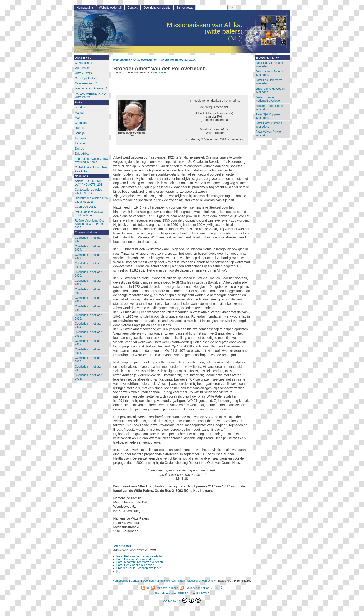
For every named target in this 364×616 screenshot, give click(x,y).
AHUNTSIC (202, 593)
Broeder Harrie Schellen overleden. (139, 568)
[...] (118, 571)
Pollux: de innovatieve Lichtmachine (89, 214)
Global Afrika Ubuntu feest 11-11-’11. (91, 169)
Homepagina (122, 60)
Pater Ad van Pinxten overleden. (269, 133)
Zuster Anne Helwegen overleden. (270, 91)
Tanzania (80, 138)
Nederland (81, 176)
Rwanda (80, 128)
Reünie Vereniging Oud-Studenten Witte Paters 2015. (90, 224)
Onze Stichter (83, 63)
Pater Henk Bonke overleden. (136, 565)
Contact (133, 8)
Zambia (79, 149)
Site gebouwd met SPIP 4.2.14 (173, 593)
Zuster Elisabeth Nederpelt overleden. (269, 99)
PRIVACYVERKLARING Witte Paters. (90, 96)
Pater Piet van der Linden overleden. (140, 556)
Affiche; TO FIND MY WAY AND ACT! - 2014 (89, 183)
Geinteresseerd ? (86, 83)
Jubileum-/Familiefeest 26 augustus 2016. (91, 200)
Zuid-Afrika (82, 154)
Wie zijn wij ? (83, 58)
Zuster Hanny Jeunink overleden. (270, 73)
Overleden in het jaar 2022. (88, 257)
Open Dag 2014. (85, 207)
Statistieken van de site (201, 581)
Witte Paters (82, 68)
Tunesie (80, 143)
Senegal (80, 133)
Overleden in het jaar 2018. (88, 291)
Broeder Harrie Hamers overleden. (270, 108)
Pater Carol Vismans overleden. (269, 125)
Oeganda (81, 123)
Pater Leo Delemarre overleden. (269, 82)
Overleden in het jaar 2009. (88, 368)
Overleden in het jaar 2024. (88, 248)
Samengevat (185, 8)
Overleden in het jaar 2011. (88, 351)
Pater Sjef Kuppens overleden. (268, 116)
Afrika (78, 102)
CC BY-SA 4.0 (182, 600)
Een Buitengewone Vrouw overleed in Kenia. (91, 161)
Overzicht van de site (157, 8)
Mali (77, 118)
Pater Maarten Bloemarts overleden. (140, 562)
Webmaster (160, 72)
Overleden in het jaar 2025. (88, 240)
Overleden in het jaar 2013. (88, 334)
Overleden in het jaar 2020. (88, 274)
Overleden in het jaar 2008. (88, 377)
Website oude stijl (110, 8)
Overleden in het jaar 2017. (88, 300)
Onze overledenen (146, 60)
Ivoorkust (80, 107)
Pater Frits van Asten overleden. (137, 559)
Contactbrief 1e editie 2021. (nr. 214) (88, 191)
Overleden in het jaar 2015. (88, 317)
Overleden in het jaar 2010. (88, 360)
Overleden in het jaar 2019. (88, 282)
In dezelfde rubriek (267, 58)
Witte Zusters (83, 73)
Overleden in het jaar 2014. (179, 60)
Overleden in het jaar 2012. (88, 343)
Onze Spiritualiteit (86, 78)
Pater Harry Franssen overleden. (269, 65)
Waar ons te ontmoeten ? (91, 88)
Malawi (79, 113)
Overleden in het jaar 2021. (88, 265)
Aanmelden (178, 581)
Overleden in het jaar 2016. (88, 308)
